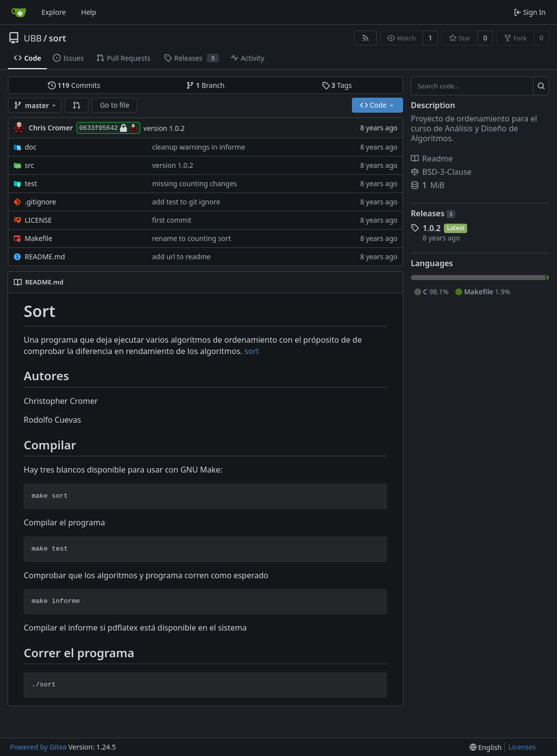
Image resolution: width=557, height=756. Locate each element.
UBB (33, 38)
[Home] (19, 12)
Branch (205, 85)
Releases (433, 213)
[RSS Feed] (365, 38)
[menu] (486, 747)
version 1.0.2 (164, 128)
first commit (172, 220)
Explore (54, 12)
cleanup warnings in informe (199, 147)
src (29, 165)
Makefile (39, 238)
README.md (45, 257)
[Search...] (541, 86)
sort (58, 38)
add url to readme (181, 257)
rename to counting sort (192, 238)
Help (89, 12)
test (31, 183)
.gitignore (40, 202)
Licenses (522, 747)
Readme (432, 159)
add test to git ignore (186, 202)
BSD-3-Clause (441, 172)
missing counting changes (195, 183)
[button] (77, 105)
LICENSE (38, 220)
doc (31, 147)
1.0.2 (432, 228)
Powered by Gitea (38, 747)
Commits (74, 85)
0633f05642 (108, 128)
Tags (337, 85)
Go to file (114, 105)
